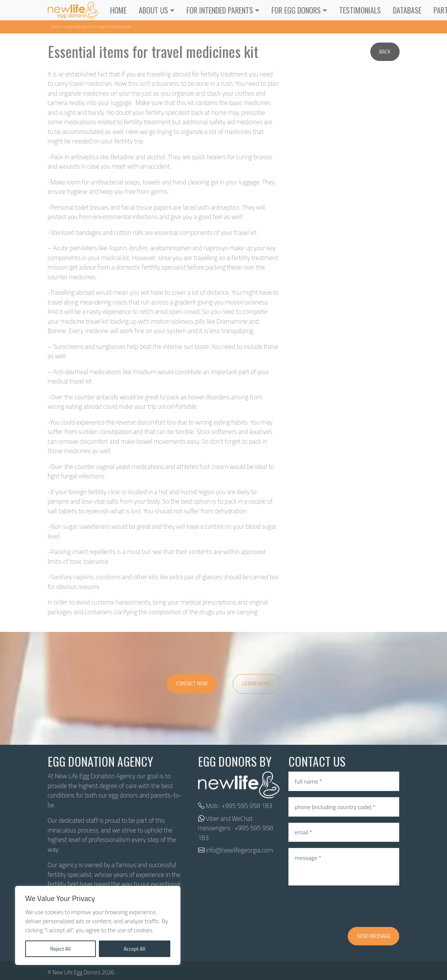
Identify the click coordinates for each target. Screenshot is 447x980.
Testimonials (360, 10)
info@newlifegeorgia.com (239, 850)
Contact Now (192, 683)
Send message (374, 936)
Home (118, 10)
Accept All (135, 949)
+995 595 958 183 (247, 806)
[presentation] (345, 906)
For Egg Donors (296, 10)
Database (407, 10)
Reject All (60, 949)
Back (385, 52)
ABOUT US (153, 10)
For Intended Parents (220, 10)
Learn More (256, 683)
